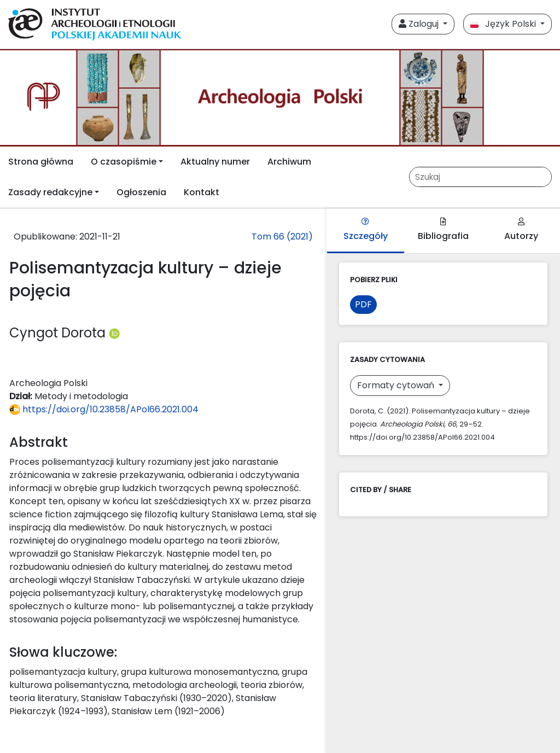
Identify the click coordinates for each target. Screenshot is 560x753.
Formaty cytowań (397, 385)
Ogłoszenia (141, 192)
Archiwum (289, 162)
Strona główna (41, 162)
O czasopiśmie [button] (124, 162)
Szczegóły (366, 230)
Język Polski (504, 24)
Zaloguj (420, 24)
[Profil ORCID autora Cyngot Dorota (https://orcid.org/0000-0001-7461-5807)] (114, 333)
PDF (363, 304)
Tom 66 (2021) (282, 237)
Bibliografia (443, 230)
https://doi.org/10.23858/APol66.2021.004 (104, 409)
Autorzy (521, 230)
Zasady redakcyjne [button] (50, 192)
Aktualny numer (215, 162)
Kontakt (202, 192)
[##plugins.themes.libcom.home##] (280, 98)
